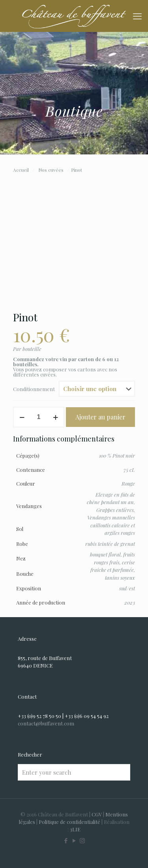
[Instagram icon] (82, 840)
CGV (97, 814)
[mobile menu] (137, 16)
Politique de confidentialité (69, 822)
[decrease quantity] (22, 417)
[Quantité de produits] (39, 417)
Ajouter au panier (100, 417)
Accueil (21, 170)
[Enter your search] (74, 772)
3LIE (75, 829)
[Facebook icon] (66, 840)
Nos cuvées (51, 170)
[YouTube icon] (74, 840)
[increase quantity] (55, 417)
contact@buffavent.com (46, 723)
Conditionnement (34, 389)
